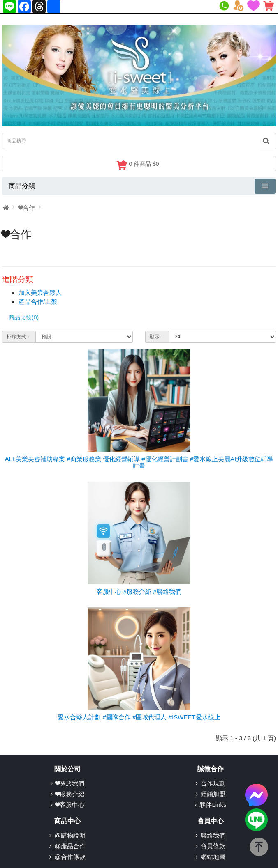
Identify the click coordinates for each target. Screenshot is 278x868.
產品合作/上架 (38, 302)
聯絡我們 (213, 835)
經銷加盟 (213, 794)
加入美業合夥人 (40, 293)
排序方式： (19, 337)
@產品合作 (70, 846)
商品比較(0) (24, 317)
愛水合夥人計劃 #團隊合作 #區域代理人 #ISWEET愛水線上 (139, 717)
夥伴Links (213, 805)
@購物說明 (70, 835)
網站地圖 (213, 857)
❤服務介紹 (70, 794)
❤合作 (27, 208)
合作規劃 (213, 783)
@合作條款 (70, 857)
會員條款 (213, 846)
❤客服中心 (70, 805)
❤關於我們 (70, 783)
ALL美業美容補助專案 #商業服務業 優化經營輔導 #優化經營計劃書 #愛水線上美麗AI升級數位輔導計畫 (139, 462)
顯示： (157, 337)
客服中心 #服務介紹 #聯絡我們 (139, 591)
